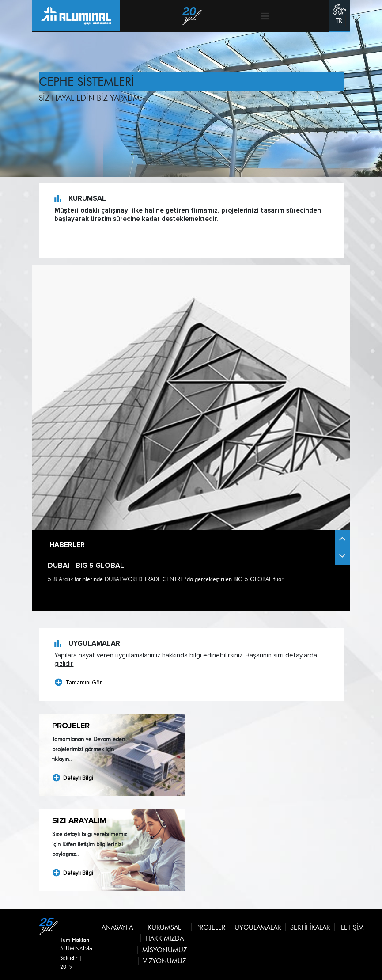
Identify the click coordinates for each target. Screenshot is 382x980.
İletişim (352, 927)
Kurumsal (164, 927)
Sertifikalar (310, 927)
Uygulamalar (258, 927)
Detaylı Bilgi (73, 778)
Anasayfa (117, 927)
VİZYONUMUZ (165, 961)
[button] (342, 556)
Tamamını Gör (78, 683)
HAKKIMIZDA (165, 938)
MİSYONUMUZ (165, 950)
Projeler (211, 927)
